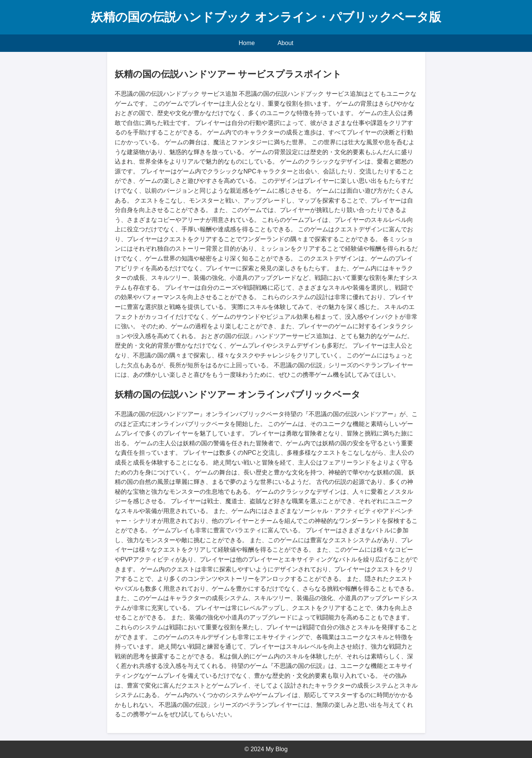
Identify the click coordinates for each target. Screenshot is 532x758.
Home (247, 43)
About (286, 43)
